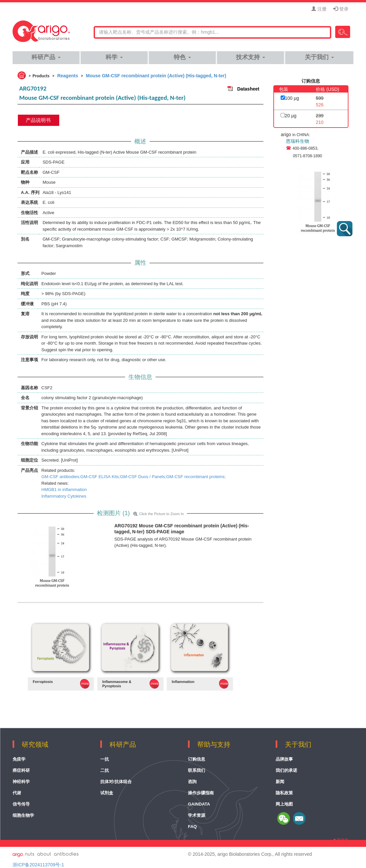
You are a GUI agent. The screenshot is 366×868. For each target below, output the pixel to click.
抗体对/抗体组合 (116, 782)
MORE (85, 684)
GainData (199, 804)
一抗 (105, 759)
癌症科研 (21, 770)
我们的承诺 (286, 770)
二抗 (105, 770)
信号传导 (21, 804)
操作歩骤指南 (201, 793)
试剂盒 (107, 793)
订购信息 (197, 759)
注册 (319, 9)
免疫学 (19, 759)
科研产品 (46, 57)
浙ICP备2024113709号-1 (38, 865)
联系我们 (197, 770)
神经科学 (21, 782)
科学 (114, 57)
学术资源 (197, 815)
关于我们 (319, 57)
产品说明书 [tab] (38, 120)
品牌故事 (284, 759)
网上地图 (284, 804)
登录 (341, 9)
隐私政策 (284, 793)
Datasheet (248, 89)
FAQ (192, 827)
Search (343, 32)
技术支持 (250, 57)
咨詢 (192, 782)
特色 (182, 57)
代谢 (17, 793)
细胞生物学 (23, 815)
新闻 (280, 782)
